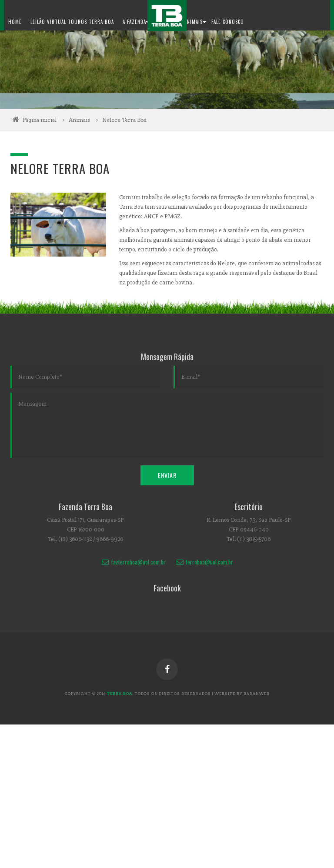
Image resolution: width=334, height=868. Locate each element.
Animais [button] (195, 22)
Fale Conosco (228, 22)
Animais (85, 120)
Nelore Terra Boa (124, 120)
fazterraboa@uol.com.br (133, 562)
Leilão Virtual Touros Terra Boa (72, 22)
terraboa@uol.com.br (204, 562)
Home (15, 22)
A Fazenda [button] (136, 22)
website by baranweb (242, 694)
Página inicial (40, 120)
